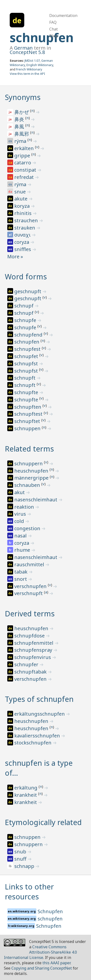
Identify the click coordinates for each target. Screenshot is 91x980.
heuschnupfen (32, 471)
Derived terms (30, 614)
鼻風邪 (22, 134)
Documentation (63, 15)
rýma (21, 141)
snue (21, 192)
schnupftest (29, 414)
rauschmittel (30, 564)
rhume (23, 550)
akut (20, 492)
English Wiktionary (40, 65)
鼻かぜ (22, 112)
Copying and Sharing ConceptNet (42, 968)
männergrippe (32, 478)
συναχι (23, 235)
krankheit (26, 795)
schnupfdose (30, 636)
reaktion (25, 507)
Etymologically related (43, 822)
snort (21, 579)
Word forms (26, 277)
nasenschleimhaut (36, 500)
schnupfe (26, 320)
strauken (25, 228)
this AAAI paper (56, 963)
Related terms (29, 449)
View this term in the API (27, 74)
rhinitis (24, 213)
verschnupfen (31, 586)
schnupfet (27, 356)
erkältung (26, 788)
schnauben (28, 485)
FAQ (53, 22)
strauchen (27, 220)
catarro (23, 163)
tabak (21, 572)
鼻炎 (20, 119)
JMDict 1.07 (32, 61)
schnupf (25, 306)
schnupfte (27, 392)
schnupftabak (31, 672)
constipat (26, 170)
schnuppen (28, 428)
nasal (21, 536)
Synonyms (23, 97)
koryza (23, 206)
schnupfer (27, 664)
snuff (21, 859)
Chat (54, 29)
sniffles (23, 249)
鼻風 (20, 126)
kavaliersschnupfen (38, 736)
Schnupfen (50, 911)
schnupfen (42, 38)
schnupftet (28, 421)
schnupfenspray (34, 650)
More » (15, 256)
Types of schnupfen (39, 699)
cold (20, 521)
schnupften (28, 407)
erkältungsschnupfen (40, 714)
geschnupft (28, 291)
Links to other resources (29, 892)
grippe (23, 156)
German (23, 48)
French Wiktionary (29, 69)
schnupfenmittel (34, 643)
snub (21, 852)
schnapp (25, 866)
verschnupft (29, 593)
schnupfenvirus (33, 657)
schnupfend (29, 335)
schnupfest (28, 349)
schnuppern (29, 463)
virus (21, 514)
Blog (53, 36)
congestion (28, 528)
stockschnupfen (33, 743)
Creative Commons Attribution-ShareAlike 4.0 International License (40, 952)
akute (21, 199)
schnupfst (27, 364)
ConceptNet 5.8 (27, 52)
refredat (25, 177)
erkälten (25, 148)
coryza (22, 242)
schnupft (25, 378)
